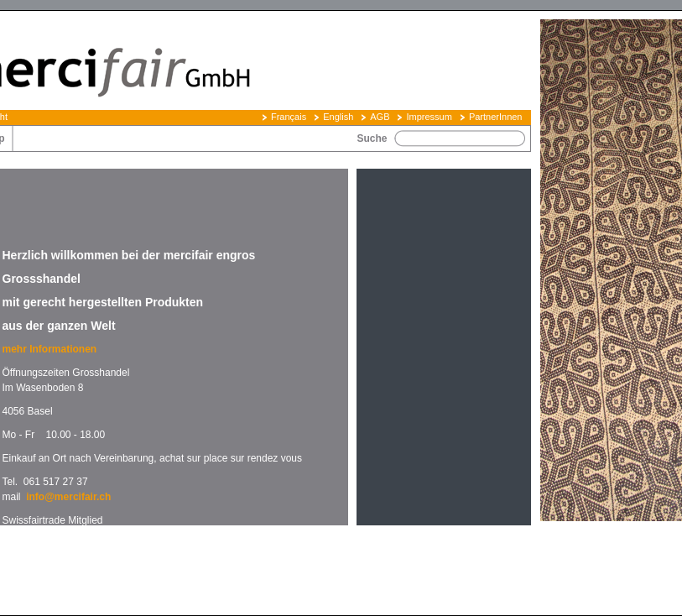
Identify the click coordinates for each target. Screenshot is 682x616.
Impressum (429, 117)
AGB (380, 117)
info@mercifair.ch (68, 497)
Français (289, 117)
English (338, 117)
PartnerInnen (496, 117)
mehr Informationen (51, 349)
